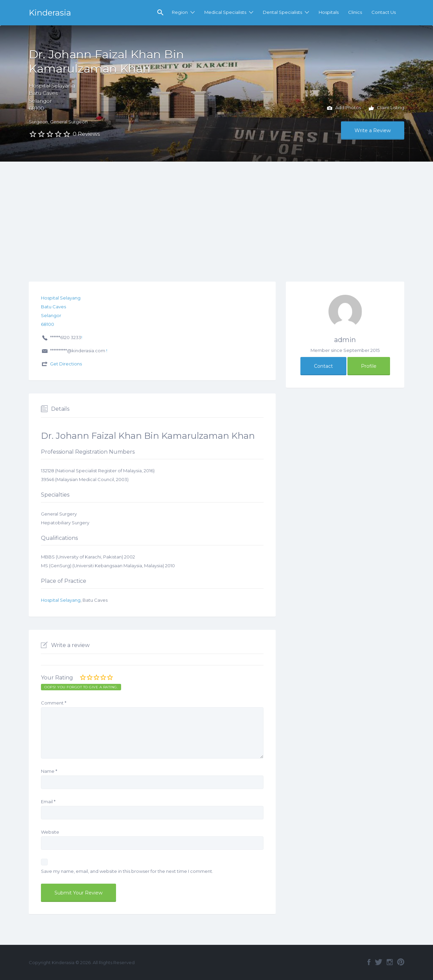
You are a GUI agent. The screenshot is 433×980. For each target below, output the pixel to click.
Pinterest (401, 962)
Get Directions (66, 364)
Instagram (390, 962)
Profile (369, 366)
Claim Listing (386, 108)
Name (49, 771)
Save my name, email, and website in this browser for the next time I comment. (127, 871)
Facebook (369, 962)
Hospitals (329, 12)
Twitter (379, 962)
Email (48, 802)
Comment (54, 703)
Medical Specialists (225, 12)
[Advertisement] (216, 212)
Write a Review (373, 130)
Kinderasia (50, 13)
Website (50, 832)
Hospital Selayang (61, 600)
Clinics (355, 12)
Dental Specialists (282, 12)
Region (180, 12)
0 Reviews (86, 134)
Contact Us (384, 12)
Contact (323, 366)
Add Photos (344, 108)
